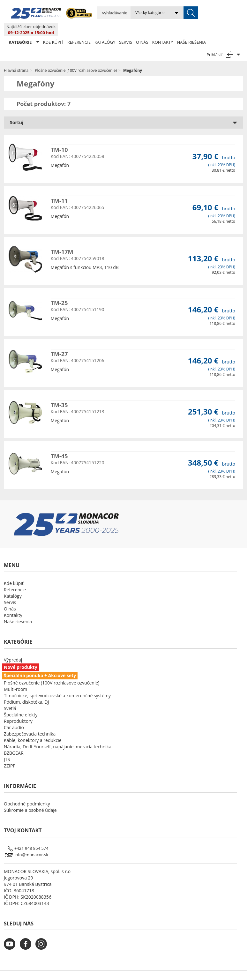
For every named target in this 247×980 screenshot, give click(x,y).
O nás (142, 29)
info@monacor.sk (31, 842)
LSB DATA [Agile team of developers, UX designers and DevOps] (182, 969)
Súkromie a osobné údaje (30, 797)
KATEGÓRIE (24, 29)
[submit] (177, 13)
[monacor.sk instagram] (43, 935)
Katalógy (105, 29)
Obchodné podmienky (27, 791)
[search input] (107, 13)
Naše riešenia (191, 29)
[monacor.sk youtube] (11, 935)
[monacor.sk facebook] (27, 935)
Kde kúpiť (53, 29)
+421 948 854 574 (31, 835)
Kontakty (163, 29)
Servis (126, 29)
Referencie (79, 29)
